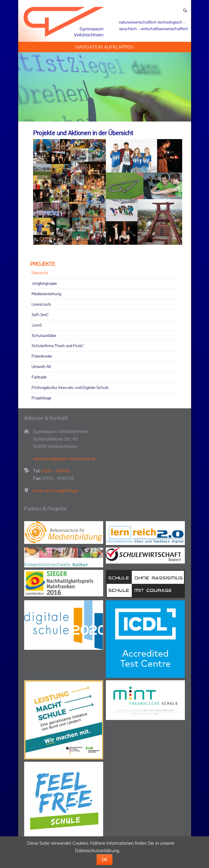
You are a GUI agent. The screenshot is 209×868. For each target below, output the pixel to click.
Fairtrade (39, 377)
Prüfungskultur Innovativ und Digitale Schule (70, 387)
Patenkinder (42, 356)
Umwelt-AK (41, 367)
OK (104, 860)
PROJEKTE (43, 264)
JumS (37, 325)
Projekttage (41, 398)
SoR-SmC (40, 315)
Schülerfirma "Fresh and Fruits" (58, 346)
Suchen (185, 11)
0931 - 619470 (56, 471)
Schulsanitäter (44, 335)
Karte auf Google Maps (56, 491)
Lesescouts (41, 304)
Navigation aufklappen (104, 47)
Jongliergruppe (44, 283)
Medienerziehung (46, 294)
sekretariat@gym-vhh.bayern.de (64, 459)
